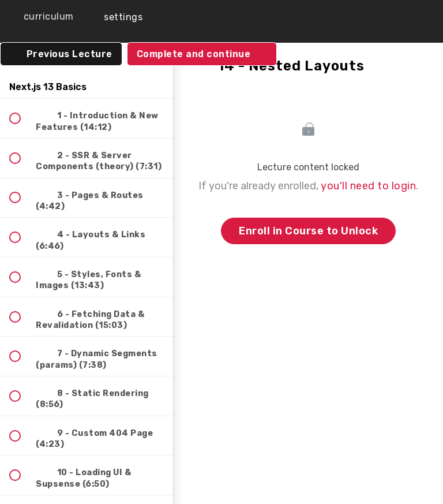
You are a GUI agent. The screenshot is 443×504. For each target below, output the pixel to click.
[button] (40, 17)
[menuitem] (115, 17)
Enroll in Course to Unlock (308, 231)
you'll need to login (368, 186)
